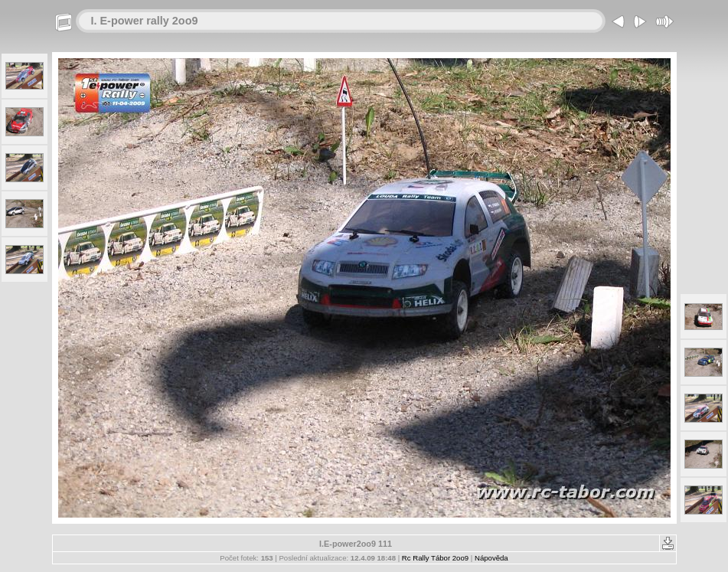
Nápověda (491, 558)
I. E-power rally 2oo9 (145, 21)
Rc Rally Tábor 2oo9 (435, 558)
